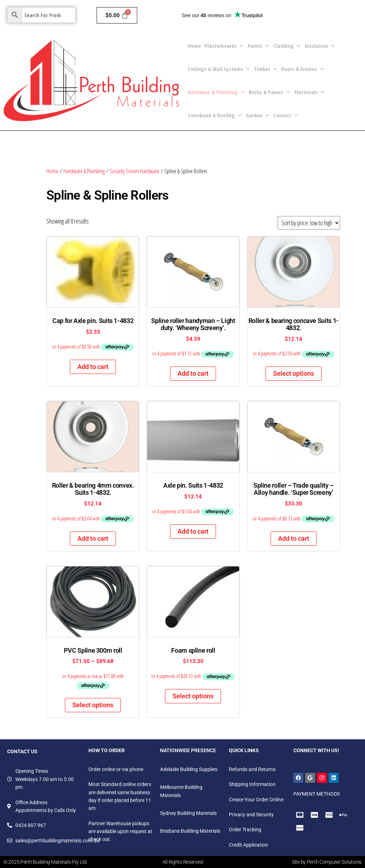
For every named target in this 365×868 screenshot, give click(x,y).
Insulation (320, 46)
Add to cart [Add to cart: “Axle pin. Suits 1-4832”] (193, 531)
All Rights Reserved (183, 862)
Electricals (310, 92)
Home (194, 46)
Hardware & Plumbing (217, 92)
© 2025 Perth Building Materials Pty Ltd (45, 862)
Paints (259, 46)
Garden (258, 115)
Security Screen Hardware (135, 171)
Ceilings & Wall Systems (219, 69)
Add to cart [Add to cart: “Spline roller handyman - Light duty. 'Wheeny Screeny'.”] (193, 373)
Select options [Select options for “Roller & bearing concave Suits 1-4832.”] (294, 373)
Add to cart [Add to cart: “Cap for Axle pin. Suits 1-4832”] (93, 367)
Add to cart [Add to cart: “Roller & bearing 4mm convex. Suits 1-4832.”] (93, 538)
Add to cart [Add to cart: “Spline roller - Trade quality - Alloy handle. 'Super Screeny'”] (294, 538)
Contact (286, 115)
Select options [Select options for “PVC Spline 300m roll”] (93, 705)
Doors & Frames (303, 69)
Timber (266, 69)
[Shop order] (309, 223)
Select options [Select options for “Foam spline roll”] (193, 696)
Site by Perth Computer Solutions (327, 862)
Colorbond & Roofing (215, 115)
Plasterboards (224, 46)
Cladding (287, 46)
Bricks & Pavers (270, 92)
